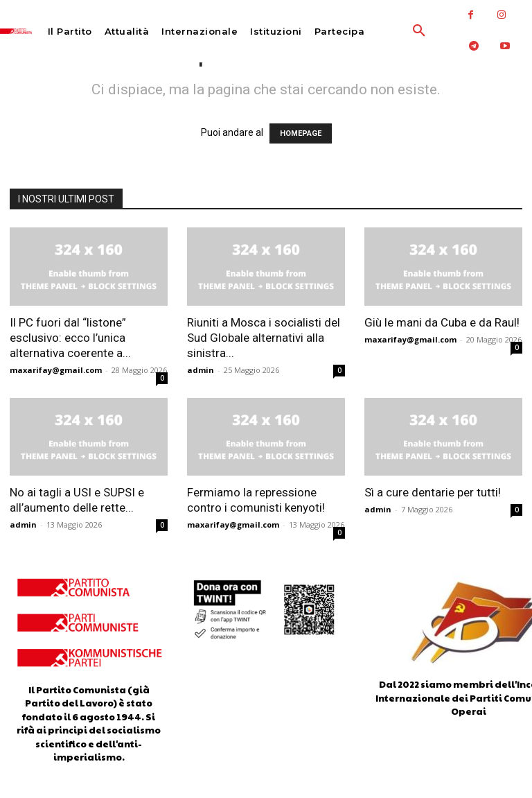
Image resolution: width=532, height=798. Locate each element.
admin (201, 370)
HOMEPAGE (301, 133)
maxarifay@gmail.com (56, 370)
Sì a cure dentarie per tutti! (433, 492)
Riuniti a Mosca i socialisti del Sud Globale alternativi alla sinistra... (264, 338)
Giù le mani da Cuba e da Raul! (442, 322)
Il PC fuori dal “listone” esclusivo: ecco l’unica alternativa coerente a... (70, 338)
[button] (391, 31)
